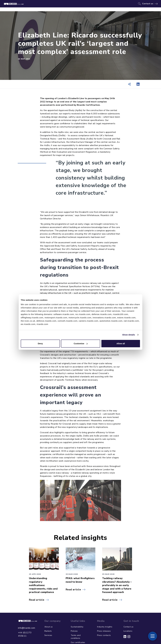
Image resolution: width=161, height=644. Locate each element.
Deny (40, 343)
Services (48, 635)
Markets (48, 631)
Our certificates (78, 642)
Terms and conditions (76, 637)
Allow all (121, 343)
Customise (81, 343)
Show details (129, 335)
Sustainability (77, 627)
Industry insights (105, 627)
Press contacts (104, 635)
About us (49, 627)
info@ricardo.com (27, 628)
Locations (128, 631)
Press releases (104, 631)
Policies (74, 631)
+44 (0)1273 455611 (25, 634)
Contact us (148, 4)
